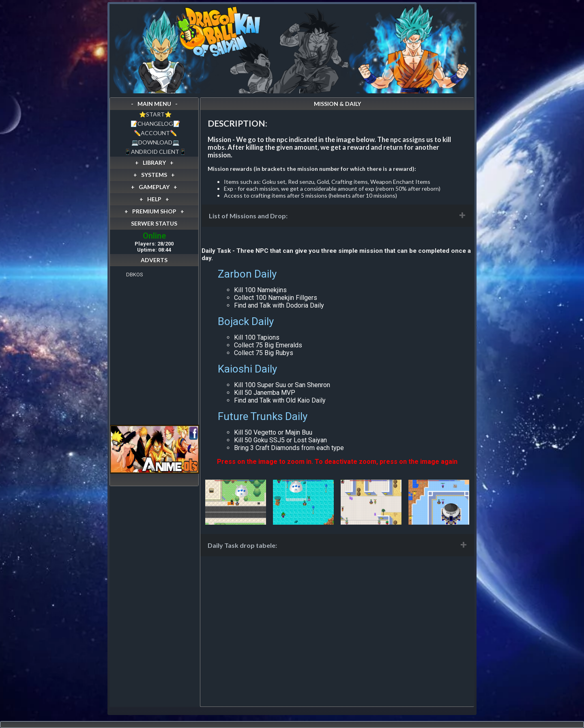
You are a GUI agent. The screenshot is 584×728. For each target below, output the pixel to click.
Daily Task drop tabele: (242, 545)
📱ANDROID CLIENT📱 (155, 152)
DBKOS (135, 275)
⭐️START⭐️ (155, 114)
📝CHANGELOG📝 (155, 124)
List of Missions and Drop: (248, 216)
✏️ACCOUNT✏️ (155, 133)
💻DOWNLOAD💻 (155, 142)
